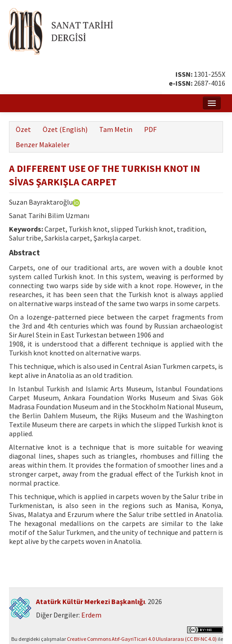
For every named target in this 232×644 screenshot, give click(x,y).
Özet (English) (65, 129)
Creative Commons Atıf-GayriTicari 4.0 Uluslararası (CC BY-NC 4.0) (142, 639)
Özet (23, 129)
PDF (150, 129)
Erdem (91, 615)
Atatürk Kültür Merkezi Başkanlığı (90, 601)
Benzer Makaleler (43, 145)
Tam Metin (116, 129)
